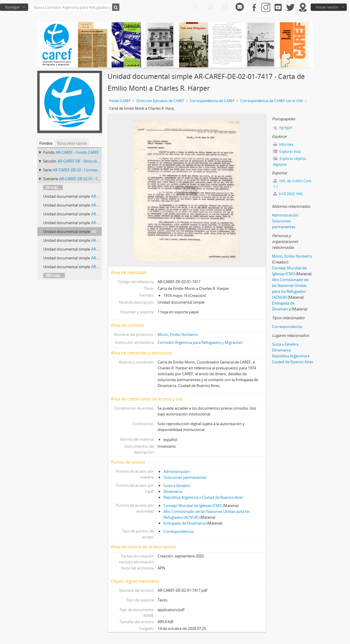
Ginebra (183, 486)
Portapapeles (196, 7)
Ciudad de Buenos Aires (222, 497)
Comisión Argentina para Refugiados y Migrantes (200, 342)
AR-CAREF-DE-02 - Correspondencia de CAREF (92, 170)
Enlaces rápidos (225, 7)
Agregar (286, 127)
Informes (283, 144)
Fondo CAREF (120, 101)
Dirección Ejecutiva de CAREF (160, 101)
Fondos (46, 143)
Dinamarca (173, 491)
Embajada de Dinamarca (185, 523)
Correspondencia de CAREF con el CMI (272, 101)
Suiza (168, 486)
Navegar (12, 7)
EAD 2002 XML (288, 194)
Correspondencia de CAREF (212, 101)
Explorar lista (287, 152)
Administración (177, 471)
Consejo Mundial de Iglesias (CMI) (193, 506)
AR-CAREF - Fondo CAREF (77, 152)
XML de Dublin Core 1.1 (292, 184)
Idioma (210, 7)
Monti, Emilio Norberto (178, 334)
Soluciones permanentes (185, 477)
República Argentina (181, 497)
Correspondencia (178, 531)
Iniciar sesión (327, 7)
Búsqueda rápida (72, 143)
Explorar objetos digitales (290, 162)
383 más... (54, 275)
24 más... (53, 187)
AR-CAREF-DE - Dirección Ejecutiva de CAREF (95, 161)
